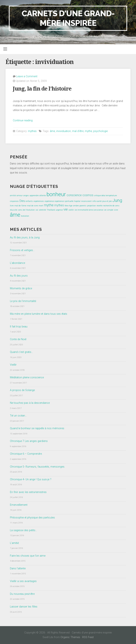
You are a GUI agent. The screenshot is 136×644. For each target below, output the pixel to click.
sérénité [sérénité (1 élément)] (42, 210)
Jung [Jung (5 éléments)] (117, 200)
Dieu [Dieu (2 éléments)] (22, 201)
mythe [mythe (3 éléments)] (49, 205)
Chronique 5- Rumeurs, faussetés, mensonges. (37, 467)
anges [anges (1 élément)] (26, 196)
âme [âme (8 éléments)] (15, 215)
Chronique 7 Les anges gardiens (29, 441)
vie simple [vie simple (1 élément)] (109, 210)
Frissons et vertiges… (22, 250)
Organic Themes (70, 637)
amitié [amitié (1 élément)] (13, 196)
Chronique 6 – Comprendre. (26, 454)
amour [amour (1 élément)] (20, 196)
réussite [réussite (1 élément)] (14, 210)
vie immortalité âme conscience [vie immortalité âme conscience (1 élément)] (89, 210)
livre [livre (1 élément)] (12, 206)
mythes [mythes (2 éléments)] (59, 205)
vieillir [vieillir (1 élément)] (71, 210)
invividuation (64, 131)
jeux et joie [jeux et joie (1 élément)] (107, 201)
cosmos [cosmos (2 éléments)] (88, 195)
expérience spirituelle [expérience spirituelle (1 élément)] (64, 201)
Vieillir (13, 365)
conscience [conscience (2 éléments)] (74, 195)
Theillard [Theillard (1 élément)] (51, 210)
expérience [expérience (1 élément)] (49, 201)
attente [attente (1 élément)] (43, 196)
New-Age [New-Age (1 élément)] (68, 206)
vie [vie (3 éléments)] (66, 209)
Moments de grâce (21, 288)
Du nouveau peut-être (22, 594)
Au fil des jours (19, 276)
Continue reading (23, 120)
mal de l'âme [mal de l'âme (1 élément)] (20, 206)
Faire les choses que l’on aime (28, 556)
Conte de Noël (18, 339)
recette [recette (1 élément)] (100, 206)
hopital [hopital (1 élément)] (77, 201)
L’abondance (17, 263)
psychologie (100, 131)
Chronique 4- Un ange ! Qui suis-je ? (31, 479)
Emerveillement (19, 505)
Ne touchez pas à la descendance (30, 403)
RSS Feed (88, 637)
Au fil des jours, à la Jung (25, 238)
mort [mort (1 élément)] (41, 206)
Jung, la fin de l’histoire (42, 89)
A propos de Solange (22, 390)
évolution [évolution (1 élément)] (25, 216)
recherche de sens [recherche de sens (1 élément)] (111, 206)
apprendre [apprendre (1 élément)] (34, 196)
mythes (32, 131)
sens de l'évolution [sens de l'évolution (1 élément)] (26, 210)
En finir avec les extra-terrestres (28, 492)
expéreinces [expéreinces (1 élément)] (39, 201)
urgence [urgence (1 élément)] (59, 210)
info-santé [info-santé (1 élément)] (97, 201)
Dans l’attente (18, 569)
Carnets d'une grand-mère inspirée (68, 18)
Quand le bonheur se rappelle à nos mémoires (37, 428)
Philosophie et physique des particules (32, 518)
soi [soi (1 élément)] (37, 210)
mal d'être (78, 131)
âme (52, 131)
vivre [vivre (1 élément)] (116, 210)
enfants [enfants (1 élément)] (29, 201)
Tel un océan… (18, 416)
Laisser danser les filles (24, 607)
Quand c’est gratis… (21, 352)
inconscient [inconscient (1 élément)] (86, 201)
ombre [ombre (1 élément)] (76, 206)
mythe (88, 131)
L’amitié (14, 543)
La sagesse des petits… (23, 530)
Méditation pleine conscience (27, 377)
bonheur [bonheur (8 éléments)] (56, 194)
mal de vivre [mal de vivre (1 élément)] (32, 206)
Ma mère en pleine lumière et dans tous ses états (39, 314)
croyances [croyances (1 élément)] (14, 201)
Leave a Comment (27, 76)
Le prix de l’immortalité (23, 301)
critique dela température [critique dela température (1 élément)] (105, 196)
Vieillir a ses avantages (23, 581)
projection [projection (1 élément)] (92, 206)
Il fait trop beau (19, 327)
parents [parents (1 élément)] (83, 206)
